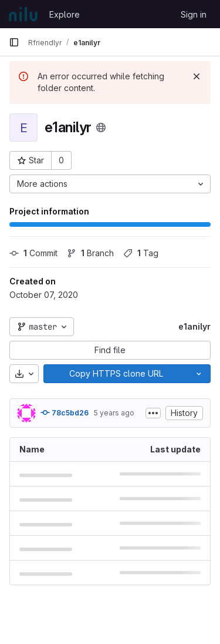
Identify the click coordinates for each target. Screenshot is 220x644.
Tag (141, 253)
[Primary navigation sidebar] (14, 42)
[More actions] (110, 184)
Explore (65, 14)
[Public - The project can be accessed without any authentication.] (101, 128)
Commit (33, 253)
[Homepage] (23, 14)
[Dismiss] (197, 76)
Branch (90, 253)
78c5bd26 (65, 412)
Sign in (194, 14)
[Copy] (116, 374)
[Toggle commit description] (153, 413)
